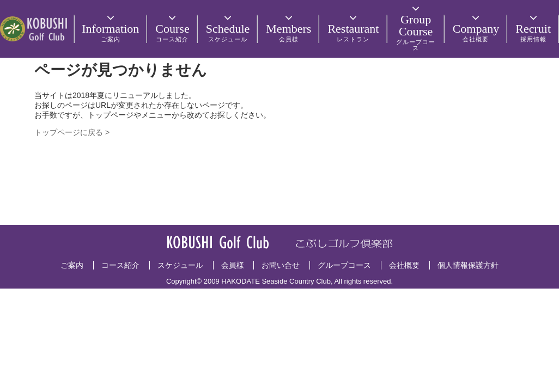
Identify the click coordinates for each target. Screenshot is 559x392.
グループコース (344, 265)
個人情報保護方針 (468, 265)
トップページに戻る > (72, 132)
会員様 (233, 265)
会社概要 (404, 265)
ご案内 (72, 265)
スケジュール (180, 265)
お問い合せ (281, 265)
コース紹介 (120, 265)
